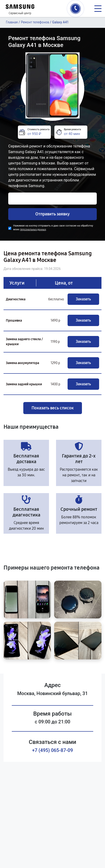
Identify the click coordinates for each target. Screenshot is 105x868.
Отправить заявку (52, 214)
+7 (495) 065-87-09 (52, 750)
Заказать (83, 299)
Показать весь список (53, 408)
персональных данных (33, 229)
